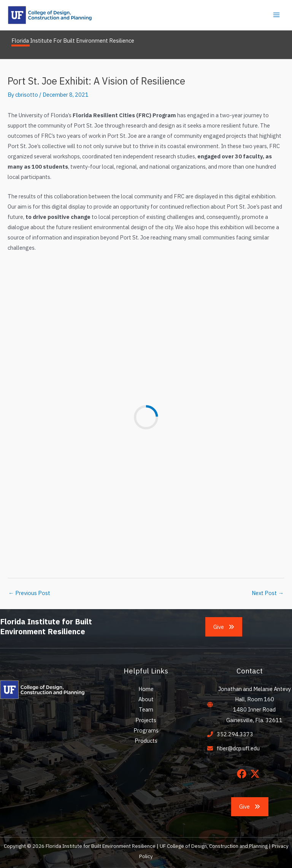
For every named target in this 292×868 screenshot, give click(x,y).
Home (146, 689)
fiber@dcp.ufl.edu (238, 748)
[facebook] (243, 774)
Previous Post (29, 593)
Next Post (268, 593)
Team (146, 709)
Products (146, 741)
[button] (224, 627)
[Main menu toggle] (276, 15)
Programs (146, 730)
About (146, 699)
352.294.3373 (235, 734)
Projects (146, 720)
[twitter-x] (256, 774)
